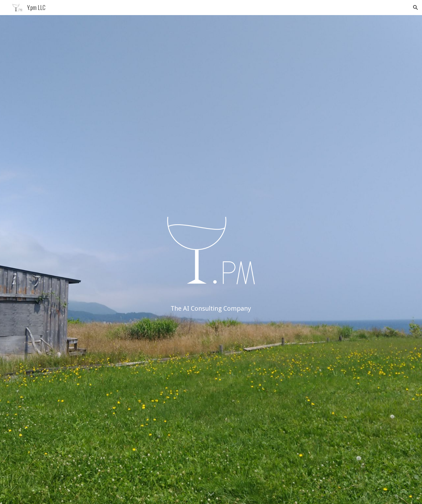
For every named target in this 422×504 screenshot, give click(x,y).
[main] (211, 309)
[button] (416, 8)
